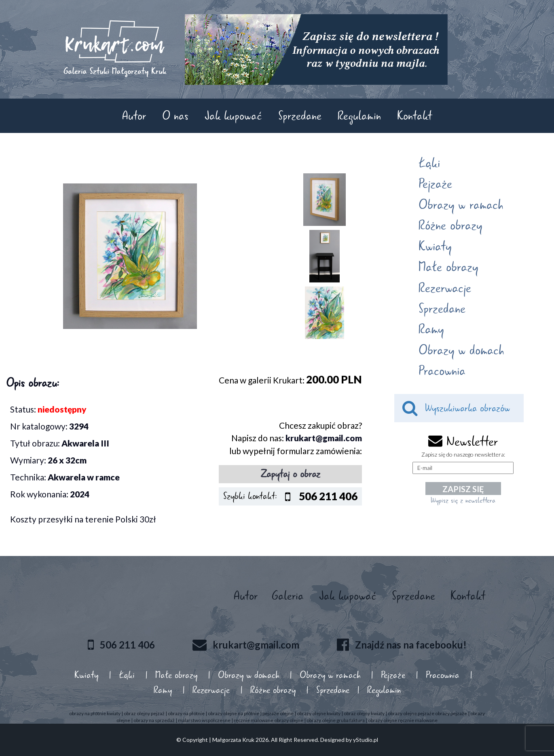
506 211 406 (127, 644)
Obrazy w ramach (461, 205)
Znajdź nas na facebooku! (411, 644)
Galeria (288, 596)
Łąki (429, 163)
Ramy (431, 329)
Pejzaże (435, 184)
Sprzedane (300, 116)
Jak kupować (233, 116)
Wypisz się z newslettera (463, 500)
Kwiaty (435, 246)
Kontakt (414, 116)
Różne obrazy (450, 225)
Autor (134, 116)
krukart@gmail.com (324, 438)
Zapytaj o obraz (291, 474)
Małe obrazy (448, 267)
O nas (175, 116)
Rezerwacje (445, 288)
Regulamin (359, 116)
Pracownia (442, 371)
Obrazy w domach (461, 350)
